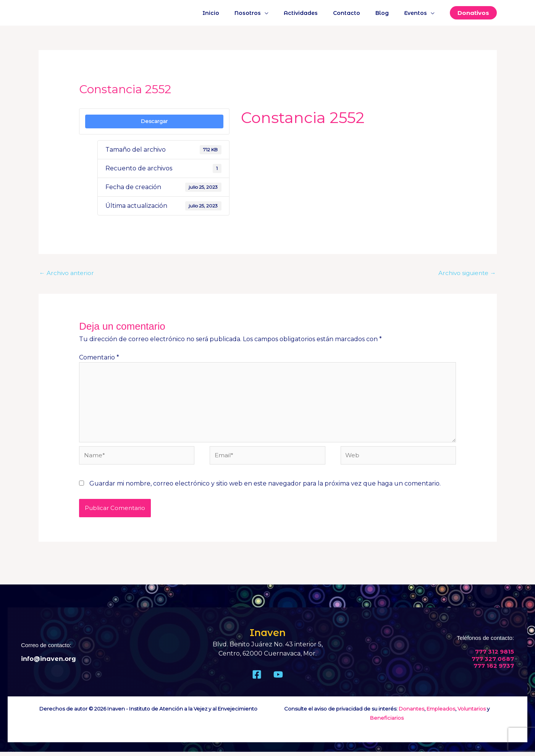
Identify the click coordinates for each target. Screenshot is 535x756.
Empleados (441, 713)
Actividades (317, 13)
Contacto (358, 13)
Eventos (418, 13)
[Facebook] (257, 679)
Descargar (154, 121)
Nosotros (268, 13)
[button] (473, 13)
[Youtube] (278, 679)
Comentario (99, 358)
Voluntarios (472, 713)
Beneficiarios (387, 722)
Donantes (411, 713)
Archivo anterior (68, 273)
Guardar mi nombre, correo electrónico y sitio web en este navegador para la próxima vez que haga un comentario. (265, 488)
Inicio (236, 13)
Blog (389, 13)
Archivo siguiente (466, 273)
